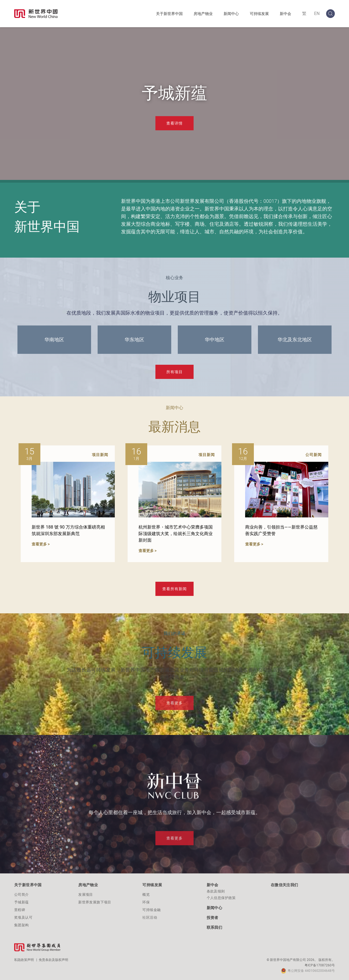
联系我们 (215, 927)
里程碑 (20, 910)
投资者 (213, 918)
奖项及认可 (23, 917)
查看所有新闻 (174, 589)
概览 (146, 895)
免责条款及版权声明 (53, 960)
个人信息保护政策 (221, 898)
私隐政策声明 (24, 960)
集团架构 (22, 925)
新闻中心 (231, 14)
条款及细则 (216, 891)
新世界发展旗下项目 (95, 902)
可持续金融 (151, 910)
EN (317, 13)
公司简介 (22, 895)
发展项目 (86, 895)
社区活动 (150, 917)
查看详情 (174, 123)
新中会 (285, 14)
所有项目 (174, 372)
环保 (146, 902)
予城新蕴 (22, 902)
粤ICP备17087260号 (320, 965)
